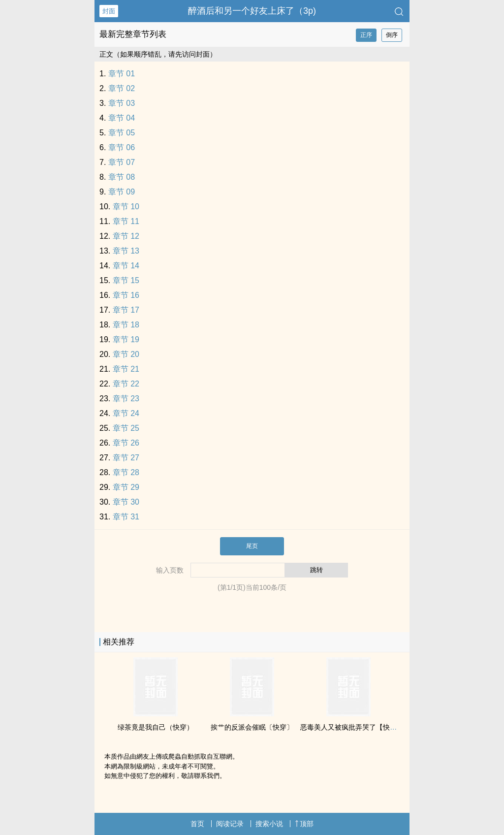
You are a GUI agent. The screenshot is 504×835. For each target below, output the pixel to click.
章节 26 (126, 443)
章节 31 (126, 517)
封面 (109, 11)
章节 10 (126, 207)
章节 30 (126, 502)
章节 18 (126, 325)
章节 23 (126, 399)
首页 (197, 824)
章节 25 (126, 428)
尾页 (252, 546)
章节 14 (126, 266)
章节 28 (126, 472)
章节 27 (126, 458)
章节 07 (122, 162)
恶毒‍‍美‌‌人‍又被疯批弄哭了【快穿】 (352, 727)
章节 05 (122, 133)
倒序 (392, 35)
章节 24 (126, 413)
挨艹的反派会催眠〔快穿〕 (252, 727)
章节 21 (126, 369)
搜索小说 (269, 824)
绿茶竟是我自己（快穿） (156, 727)
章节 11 (126, 221)
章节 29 (126, 487)
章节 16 (126, 295)
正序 (366, 35)
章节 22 (126, 384)
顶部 (304, 824)
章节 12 (126, 236)
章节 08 (122, 177)
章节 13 (126, 251)
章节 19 (126, 339)
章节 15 (126, 280)
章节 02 (122, 88)
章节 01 (122, 74)
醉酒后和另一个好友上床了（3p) (252, 11)
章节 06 (122, 147)
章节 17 (126, 310)
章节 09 (122, 192)
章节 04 (122, 118)
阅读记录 (230, 824)
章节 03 (122, 103)
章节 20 (126, 354)
